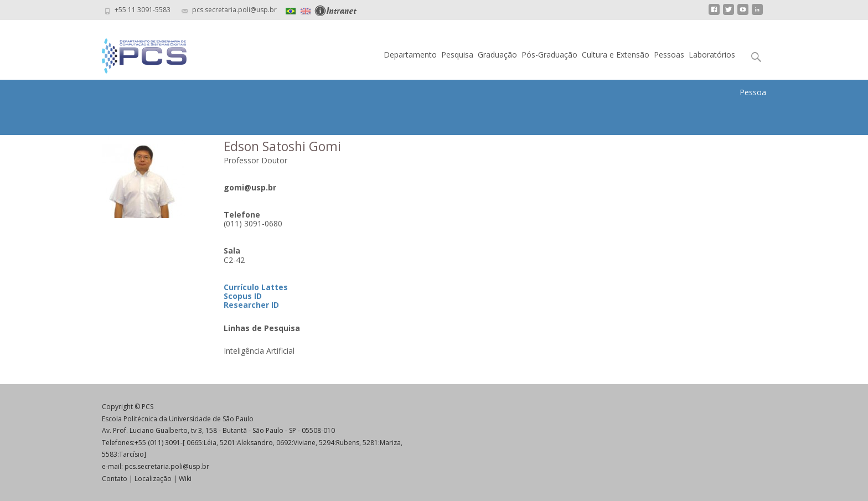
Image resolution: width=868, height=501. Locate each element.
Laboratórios (712, 55)
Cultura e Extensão (616, 55)
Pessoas (669, 55)
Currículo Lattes (256, 287)
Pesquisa (457, 55)
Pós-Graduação (549, 55)
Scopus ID (243, 296)
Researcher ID (251, 305)
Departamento (410, 55)
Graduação (497, 55)
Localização (153, 479)
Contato (115, 479)
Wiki (185, 479)
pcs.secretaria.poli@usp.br (167, 466)
